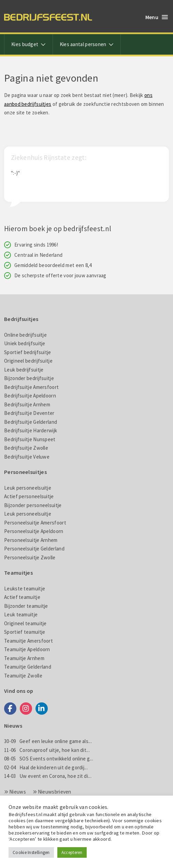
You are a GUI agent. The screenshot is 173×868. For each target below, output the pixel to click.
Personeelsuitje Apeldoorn (34, 531)
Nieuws (18, 792)
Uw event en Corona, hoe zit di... (48, 776)
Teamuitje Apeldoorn (27, 649)
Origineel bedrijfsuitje (28, 361)
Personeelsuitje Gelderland (34, 549)
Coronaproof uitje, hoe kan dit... (47, 750)
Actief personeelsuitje (29, 496)
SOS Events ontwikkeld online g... (49, 759)
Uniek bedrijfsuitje (25, 343)
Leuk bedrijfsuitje (24, 370)
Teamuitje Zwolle (23, 676)
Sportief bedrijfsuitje (28, 352)
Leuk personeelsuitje (28, 488)
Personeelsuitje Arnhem (31, 540)
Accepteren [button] (72, 852)
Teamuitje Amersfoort (28, 641)
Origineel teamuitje (25, 623)
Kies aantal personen (87, 44)
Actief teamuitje (22, 597)
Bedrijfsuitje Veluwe (27, 457)
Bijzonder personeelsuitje (33, 505)
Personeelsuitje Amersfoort (35, 523)
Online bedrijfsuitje (25, 335)
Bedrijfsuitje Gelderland (31, 422)
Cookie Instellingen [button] (31, 852)
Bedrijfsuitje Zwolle (26, 448)
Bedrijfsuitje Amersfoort (31, 387)
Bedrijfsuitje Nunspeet (30, 439)
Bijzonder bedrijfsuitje (29, 378)
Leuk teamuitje (21, 614)
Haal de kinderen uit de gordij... (46, 767)
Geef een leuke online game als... (48, 741)
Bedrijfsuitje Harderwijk (31, 430)
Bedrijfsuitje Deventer (29, 413)
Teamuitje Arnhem (24, 658)
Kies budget (28, 44)
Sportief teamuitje (25, 632)
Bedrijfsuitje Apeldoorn (30, 396)
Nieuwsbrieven (55, 792)
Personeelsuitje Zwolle (30, 557)
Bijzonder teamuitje (26, 606)
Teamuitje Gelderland (28, 667)
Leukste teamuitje (25, 589)
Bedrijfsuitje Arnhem (27, 404)
